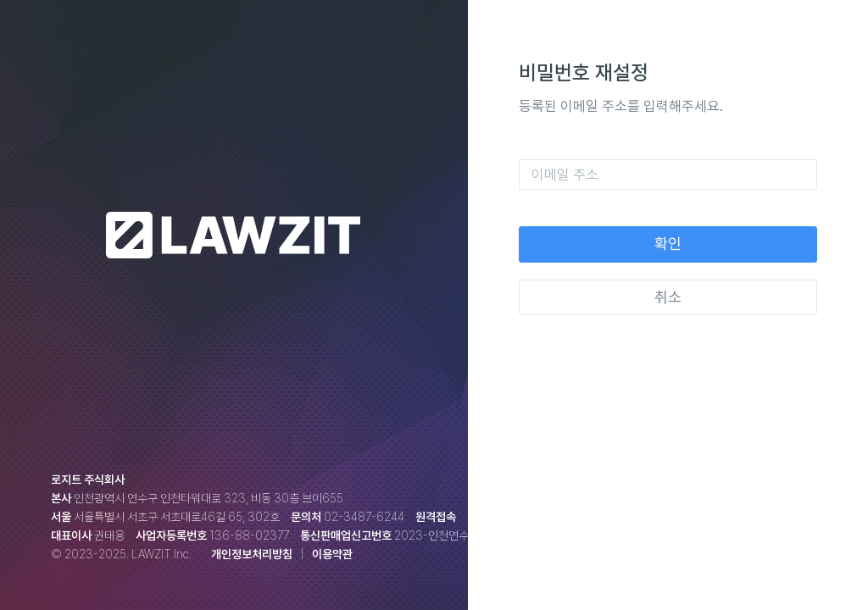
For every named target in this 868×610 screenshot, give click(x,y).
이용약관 (332, 554)
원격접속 (436, 517)
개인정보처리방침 (252, 554)
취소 (668, 297)
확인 (668, 244)
